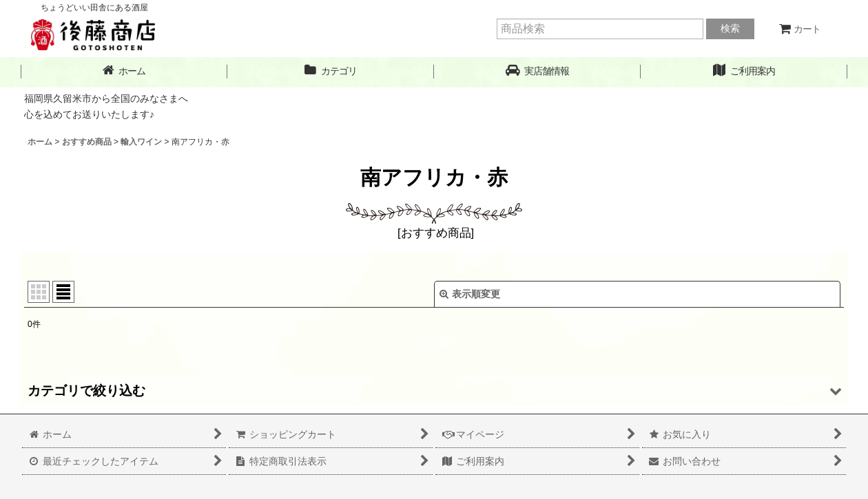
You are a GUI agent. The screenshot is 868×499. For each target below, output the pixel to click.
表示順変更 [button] (470, 294)
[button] (537, 71)
